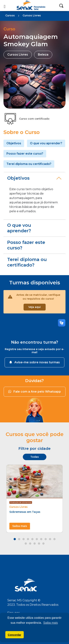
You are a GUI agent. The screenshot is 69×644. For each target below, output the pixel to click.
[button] (15, 539)
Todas (35, 457)
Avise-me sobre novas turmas (34, 362)
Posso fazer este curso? (25, 154)
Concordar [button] (14, 635)
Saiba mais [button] (51, 623)
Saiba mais (20, 526)
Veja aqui (34, 307)
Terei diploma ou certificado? (29, 164)
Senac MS (35, 6)
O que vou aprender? (46, 143)
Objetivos (14, 143)
